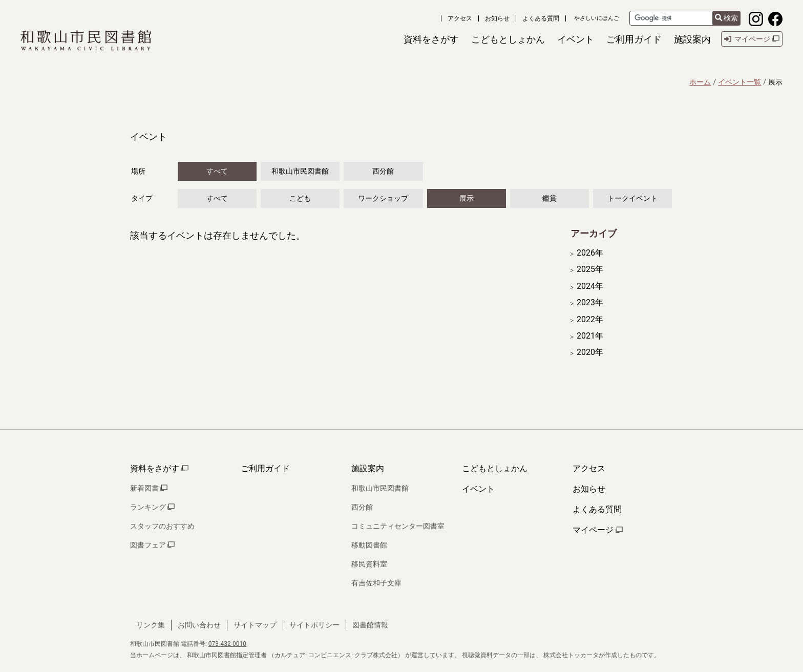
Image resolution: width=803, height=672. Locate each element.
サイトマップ (255, 625)
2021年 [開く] (590, 336)
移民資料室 (369, 564)
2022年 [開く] (590, 320)
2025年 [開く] (590, 269)
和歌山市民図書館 (300, 171)
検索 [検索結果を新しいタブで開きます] (726, 18)
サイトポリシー (314, 625)
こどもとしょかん (495, 468)
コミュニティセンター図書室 (398, 526)
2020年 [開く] (590, 352)
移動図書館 (369, 545)
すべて (217, 171)
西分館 (383, 171)
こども (300, 198)
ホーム (700, 82)
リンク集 (151, 625)
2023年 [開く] (590, 303)
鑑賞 (550, 198)
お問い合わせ (199, 625)
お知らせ (497, 18)
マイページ (598, 530)
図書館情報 (370, 625)
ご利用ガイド (265, 468)
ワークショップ (383, 198)
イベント (478, 489)
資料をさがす (159, 468)
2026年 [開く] (590, 253)
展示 (467, 198)
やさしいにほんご (597, 18)
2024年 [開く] (590, 286)
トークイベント (632, 198)
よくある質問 (541, 18)
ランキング (152, 507)
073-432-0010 (227, 644)
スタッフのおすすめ (162, 526)
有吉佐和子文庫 (376, 583)
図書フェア (152, 545)
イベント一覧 (739, 82)
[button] (431, 39)
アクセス (460, 18)
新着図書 (149, 488)
